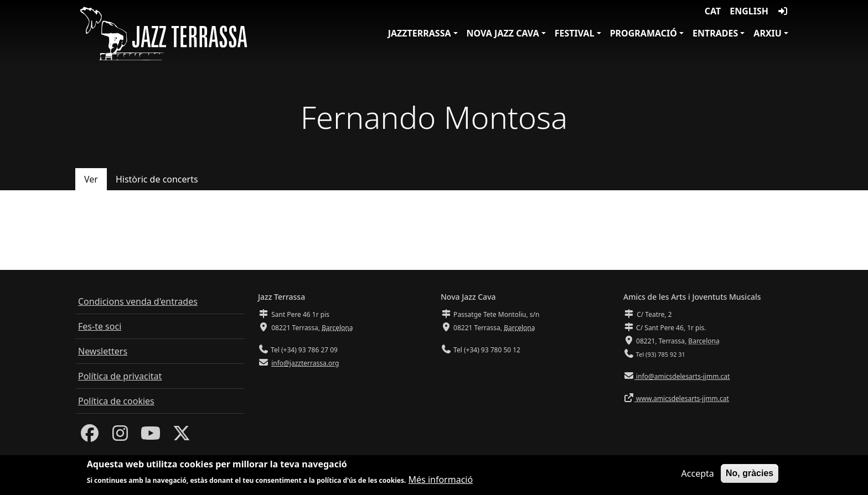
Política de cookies (116, 401)
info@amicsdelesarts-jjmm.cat (682, 376)
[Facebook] (90, 436)
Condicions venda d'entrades (138, 301)
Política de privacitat (120, 376)
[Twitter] (182, 436)
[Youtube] (151, 436)
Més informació (441, 481)
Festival (575, 33)
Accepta (698, 474)
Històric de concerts (157, 179)
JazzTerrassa (420, 33)
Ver (91, 179)
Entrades (715, 33)
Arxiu (768, 33)
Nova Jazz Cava (503, 33)
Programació (644, 33)
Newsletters (103, 351)
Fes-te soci (100, 326)
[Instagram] (120, 436)
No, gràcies (750, 474)
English (749, 11)
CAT (713, 11)
